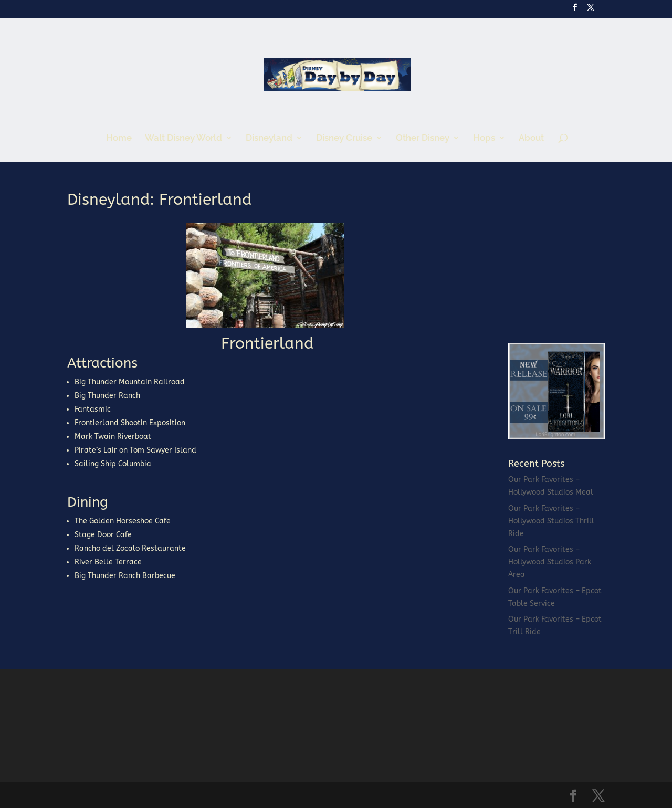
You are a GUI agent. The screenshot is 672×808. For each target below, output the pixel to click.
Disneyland (269, 138)
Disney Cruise (344, 138)
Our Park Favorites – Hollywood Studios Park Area (550, 562)
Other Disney (423, 138)
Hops (484, 138)
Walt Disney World (183, 138)
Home (119, 138)
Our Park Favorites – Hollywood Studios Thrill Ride (551, 521)
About (531, 138)
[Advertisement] (587, 257)
